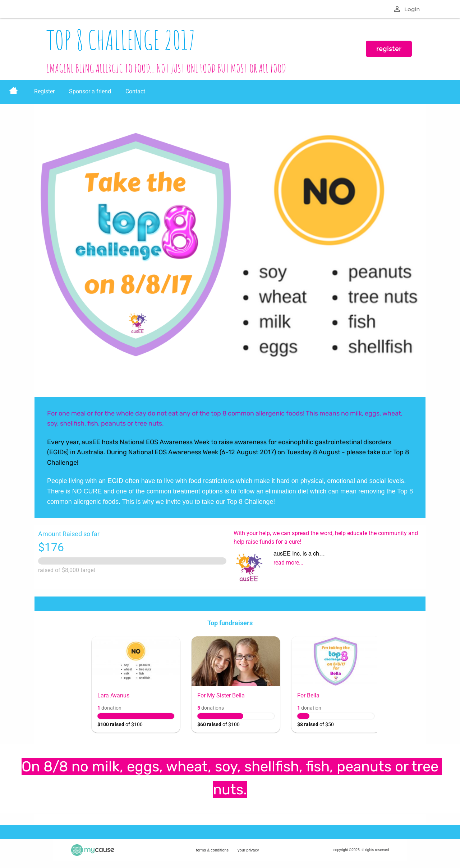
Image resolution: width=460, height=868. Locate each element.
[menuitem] (13, 92)
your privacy (248, 850)
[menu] (230, 92)
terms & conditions (212, 850)
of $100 (120, 724)
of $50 (316, 724)
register (389, 49)
